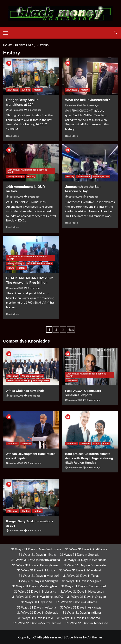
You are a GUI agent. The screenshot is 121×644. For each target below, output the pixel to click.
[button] (7, 32)
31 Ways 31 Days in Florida (36, 570)
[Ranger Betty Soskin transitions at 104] (31, 76)
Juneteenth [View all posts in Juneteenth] (84, 177)
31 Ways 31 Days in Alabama (77, 602)
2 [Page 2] (56, 330)
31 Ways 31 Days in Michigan (37, 581)
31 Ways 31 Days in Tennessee (87, 623)
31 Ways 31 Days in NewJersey (82, 591)
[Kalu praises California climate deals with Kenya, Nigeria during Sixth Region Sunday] (90, 430)
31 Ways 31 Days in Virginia (82, 581)
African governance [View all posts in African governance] (32, 376)
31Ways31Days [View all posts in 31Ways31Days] (16, 177)
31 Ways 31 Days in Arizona (36, 607)
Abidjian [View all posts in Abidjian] (26, 444)
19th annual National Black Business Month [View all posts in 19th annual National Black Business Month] (27, 171)
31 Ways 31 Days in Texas (81, 575)
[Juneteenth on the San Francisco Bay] (90, 163)
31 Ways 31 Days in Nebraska (35, 591)
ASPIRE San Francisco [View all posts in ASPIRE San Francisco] (40, 263)
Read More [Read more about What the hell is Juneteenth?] (72, 136)
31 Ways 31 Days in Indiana (82, 612)
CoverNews (74, 637)
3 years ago (34, 197)
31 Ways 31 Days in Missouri (39, 575)
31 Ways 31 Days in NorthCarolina (36, 560)
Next (71, 330)
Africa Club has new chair (25, 391)
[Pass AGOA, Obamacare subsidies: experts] (90, 367)
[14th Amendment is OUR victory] (31, 163)
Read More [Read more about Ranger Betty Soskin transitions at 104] (12, 136)
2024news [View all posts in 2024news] (13, 90)
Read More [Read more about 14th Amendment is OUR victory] (12, 227)
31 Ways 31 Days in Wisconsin (85, 560)
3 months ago (35, 110)
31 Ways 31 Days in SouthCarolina (37, 623)
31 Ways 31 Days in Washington (34, 586)
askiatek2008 (16, 110)
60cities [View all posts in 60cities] (26, 90)
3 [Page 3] (63, 330)
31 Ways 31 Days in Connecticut (83, 586)
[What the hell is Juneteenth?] (90, 76)
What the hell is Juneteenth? (88, 100)
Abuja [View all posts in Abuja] (96, 444)
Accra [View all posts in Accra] (106, 444)
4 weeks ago (34, 396)
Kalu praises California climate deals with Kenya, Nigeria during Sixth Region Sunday (89, 458)
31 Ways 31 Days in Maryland (80, 570)
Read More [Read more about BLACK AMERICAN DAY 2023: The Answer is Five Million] (12, 314)
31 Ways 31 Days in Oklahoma (78, 618)
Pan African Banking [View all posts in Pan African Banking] (18, 380)
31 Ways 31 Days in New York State (36, 549)
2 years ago (92, 105)
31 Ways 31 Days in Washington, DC (37, 596)
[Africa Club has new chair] (31, 367)
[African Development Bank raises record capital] (31, 430)
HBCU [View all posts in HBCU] (11, 268)
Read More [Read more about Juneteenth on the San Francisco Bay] (72, 223)
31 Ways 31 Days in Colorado (38, 612)
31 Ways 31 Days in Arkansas (81, 607)
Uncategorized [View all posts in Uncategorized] (101, 177)
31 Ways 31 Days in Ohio (36, 618)
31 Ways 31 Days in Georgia (79, 554)
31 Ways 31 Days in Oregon (86, 596)
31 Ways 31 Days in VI (37, 602)
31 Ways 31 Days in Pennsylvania (35, 565)
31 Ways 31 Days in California (86, 549)
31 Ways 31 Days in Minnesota (84, 565)
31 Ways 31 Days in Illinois (37, 554)
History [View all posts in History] (37, 90)
